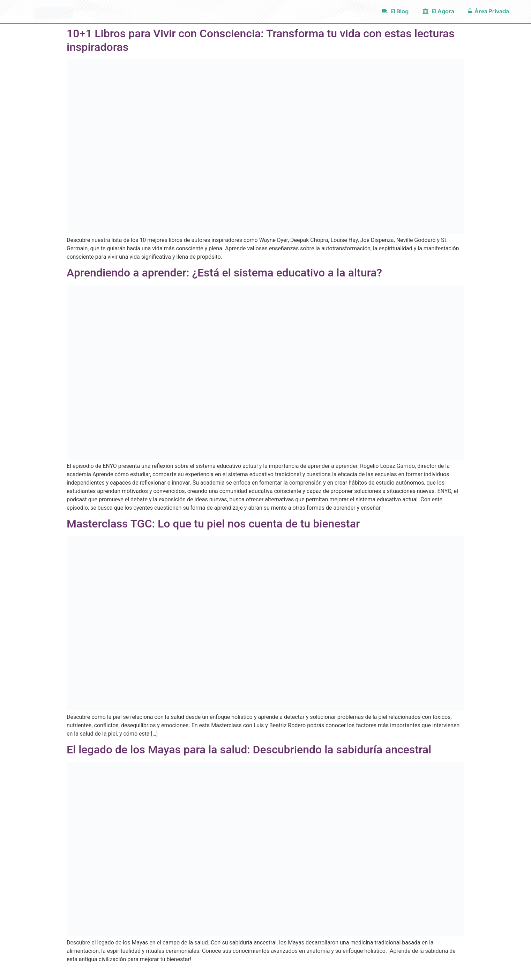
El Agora (438, 11)
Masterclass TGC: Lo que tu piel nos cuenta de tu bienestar (213, 524)
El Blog (395, 11)
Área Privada (489, 11)
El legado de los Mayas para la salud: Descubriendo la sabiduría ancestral (249, 750)
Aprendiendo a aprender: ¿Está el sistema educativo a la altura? (224, 273)
